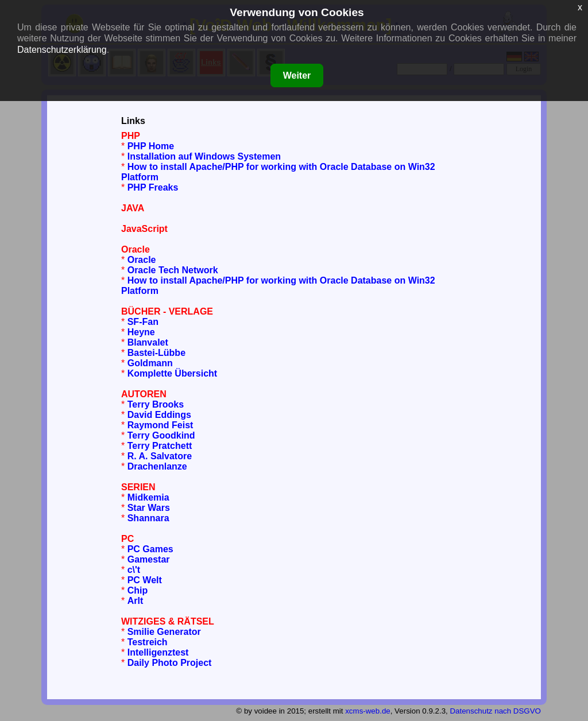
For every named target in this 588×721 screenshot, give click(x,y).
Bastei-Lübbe (156, 353)
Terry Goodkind (161, 435)
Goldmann (150, 363)
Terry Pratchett (160, 446)
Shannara (148, 518)
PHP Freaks (153, 187)
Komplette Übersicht (172, 373)
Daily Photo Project (170, 663)
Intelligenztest (158, 652)
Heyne (141, 332)
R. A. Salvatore (160, 456)
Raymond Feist (160, 425)
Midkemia (148, 497)
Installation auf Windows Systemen (204, 156)
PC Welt (145, 580)
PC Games (150, 549)
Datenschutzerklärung (62, 50)
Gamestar (149, 559)
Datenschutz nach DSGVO (495, 711)
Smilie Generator (164, 632)
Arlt (136, 601)
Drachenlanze (157, 466)
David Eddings (159, 415)
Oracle (142, 260)
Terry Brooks (156, 404)
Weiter (297, 75)
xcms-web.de (368, 711)
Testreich (148, 642)
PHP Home (151, 146)
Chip (138, 590)
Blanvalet (148, 342)
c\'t (134, 570)
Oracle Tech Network (173, 270)
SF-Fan (143, 322)
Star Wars (149, 508)
